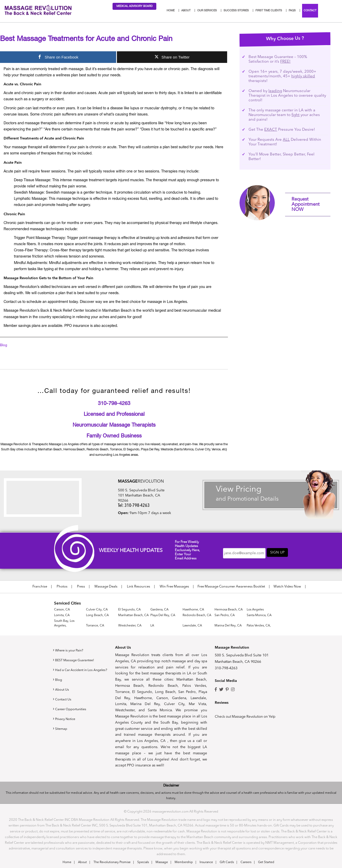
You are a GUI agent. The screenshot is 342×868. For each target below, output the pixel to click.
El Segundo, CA (129, 609)
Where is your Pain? (71, 650)
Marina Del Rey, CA (228, 625)
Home (171, 11)
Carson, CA (62, 609)
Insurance (206, 862)
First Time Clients (269, 11)
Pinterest (227, 690)
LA (152, 625)
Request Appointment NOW (306, 204)
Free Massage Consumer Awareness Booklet (231, 587)
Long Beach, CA (97, 615)
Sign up (277, 552)
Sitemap (62, 733)
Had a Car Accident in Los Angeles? (81, 672)
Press (81, 587)
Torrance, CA (95, 625)
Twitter (221, 690)
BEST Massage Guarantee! (77, 660)
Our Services (207, 11)
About (186, 11)
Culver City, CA (97, 609)
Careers (246, 862)
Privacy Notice (67, 724)
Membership (184, 862)
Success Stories (236, 11)
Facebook (216, 690)
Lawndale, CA (192, 625)
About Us (63, 694)
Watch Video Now (287, 587)
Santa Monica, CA (259, 615)
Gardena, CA (159, 609)
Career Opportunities (73, 714)
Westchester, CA (130, 625)
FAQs (292, 11)
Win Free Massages (174, 587)
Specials (143, 862)
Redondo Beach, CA (197, 615)
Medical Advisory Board (134, 6)
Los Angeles (255, 609)
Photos (62, 587)
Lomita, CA (62, 615)
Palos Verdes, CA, (259, 625)
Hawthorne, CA (193, 609)
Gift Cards (227, 862)
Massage (162, 862)
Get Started (266, 862)
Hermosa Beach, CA (229, 609)
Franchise (40, 587)
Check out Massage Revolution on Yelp (248, 717)
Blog (4, 345)
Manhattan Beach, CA (133, 615)
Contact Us (64, 704)
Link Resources (139, 587)
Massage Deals (106, 587)
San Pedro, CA (225, 615)
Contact (310, 11)
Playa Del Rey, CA (163, 615)
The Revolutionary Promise (112, 862)
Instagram (233, 690)
